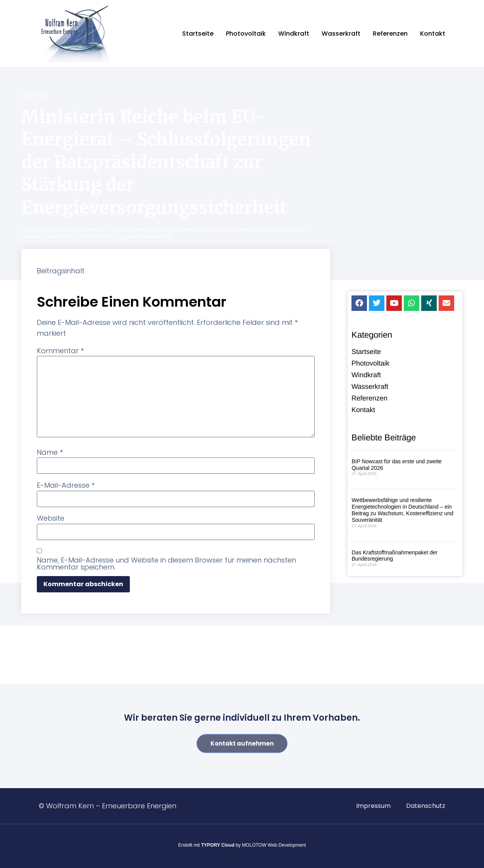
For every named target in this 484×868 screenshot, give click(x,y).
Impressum (373, 806)
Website (51, 518)
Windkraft (294, 34)
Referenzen (390, 34)
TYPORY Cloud (218, 845)
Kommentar (60, 351)
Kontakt (433, 34)
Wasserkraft (341, 34)
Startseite (198, 34)
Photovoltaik (246, 34)
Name (50, 452)
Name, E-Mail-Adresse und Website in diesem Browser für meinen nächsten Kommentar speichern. (166, 564)
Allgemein (35, 96)
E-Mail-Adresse (66, 485)
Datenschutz (426, 806)
